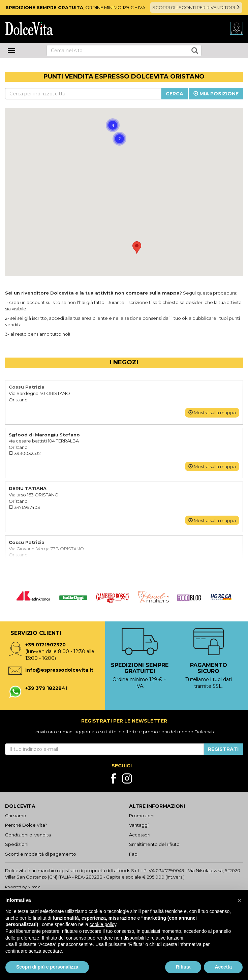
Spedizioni (17, 844)
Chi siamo (16, 816)
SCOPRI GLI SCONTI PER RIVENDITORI (196, 7)
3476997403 (24, 507)
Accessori (140, 835)
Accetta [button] (223, 967)
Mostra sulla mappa (212, 412)
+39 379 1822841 (46, 688)
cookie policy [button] (103, 924)
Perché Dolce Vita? (26, 825)
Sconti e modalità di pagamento (41, 854)
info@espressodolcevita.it (59, 670)
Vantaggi (139, 825)
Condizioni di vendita (28, 835)
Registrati (223, 749)
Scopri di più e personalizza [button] (47, 967)
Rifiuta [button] (183, 967)
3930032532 (25, 453)
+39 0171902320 (45, 645)
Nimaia (34, 887)
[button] (113, 125)
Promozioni (142, 816)
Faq (133, 854)
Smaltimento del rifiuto (154, 844)
